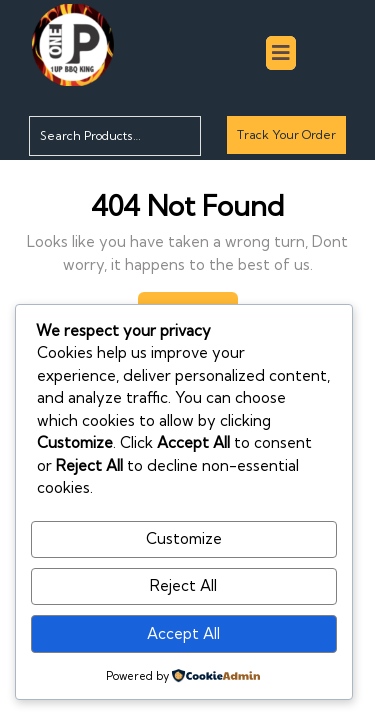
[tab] (281, 53)
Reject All (183, 585)
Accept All (183, 633)
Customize (184, 538)
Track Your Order (286, 139)
